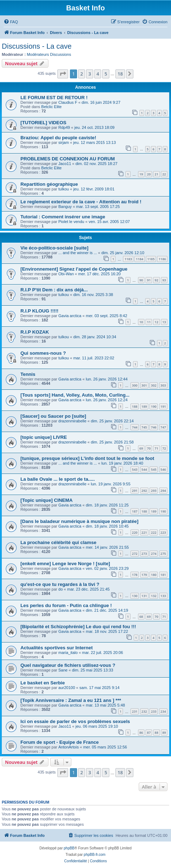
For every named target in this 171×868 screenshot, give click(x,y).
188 (135, 406)
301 (144, 385)
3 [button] (89, 74)
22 (164, 174)
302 (154, 385)
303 (163, 385)
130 (135, 596)
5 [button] (106, 74)
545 (154, 469)
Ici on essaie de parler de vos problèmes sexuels (75, 721)
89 (164, 733)
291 (135, 491)
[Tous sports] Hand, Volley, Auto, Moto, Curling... (75, 395)
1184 (140, 259)
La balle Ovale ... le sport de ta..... (58, 479)
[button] (63, 74)
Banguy (65, 207)
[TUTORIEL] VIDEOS (43, 123)
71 (156, 448)
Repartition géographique (49, 184)
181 (163, 575)
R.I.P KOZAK (35, 332)
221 (144, 532)
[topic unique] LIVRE (44, 437)
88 (156, 733)
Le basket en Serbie (43, 683)
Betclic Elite (51, 107)
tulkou (64, 189)
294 (163, 491)
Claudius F (68, 102)
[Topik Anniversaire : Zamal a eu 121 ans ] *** (71, 700)
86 (141, 733)
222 (154, 532)
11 (149, 322)
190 (154, 406)
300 (135, 385)
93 (164, 280)
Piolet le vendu (71, 222)
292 (144, 491)
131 (144, 596)
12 (156, 322)
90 (141, 280)
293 (154, 491)
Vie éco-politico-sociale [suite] (54, 248)
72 (164, 448)
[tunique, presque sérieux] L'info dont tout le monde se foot (87, 458)
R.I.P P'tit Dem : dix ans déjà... (54, 290)
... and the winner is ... (78, 253)
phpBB (69, 848)
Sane (63, 670)
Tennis (28, 374)
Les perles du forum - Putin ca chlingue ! (66, 605)
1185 (151, 259)
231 (135, 711)
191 (163, 406)
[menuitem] (11, 22)
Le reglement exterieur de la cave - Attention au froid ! (81, 202)
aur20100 (67, 688)
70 (149, 448)
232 (144, 711)
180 (154, 575)
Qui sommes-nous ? (43, 353)
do (61, 589)
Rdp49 (64, 127)
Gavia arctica (70, 316)
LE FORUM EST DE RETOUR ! (54, 98)
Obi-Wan (66, 274)
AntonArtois (69, 747)
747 (163, 427)
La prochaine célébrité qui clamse (58, 542)
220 (135, 532)
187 (135, 511)
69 (141, 448)
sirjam (64, 142)
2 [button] (82, 74)
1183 (128, 259)
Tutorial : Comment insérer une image (63, 217)
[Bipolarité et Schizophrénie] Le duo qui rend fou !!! (78, 627)
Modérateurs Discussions (49, 54)
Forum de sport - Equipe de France (60, 742)
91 (149, 280)
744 (135, 427)
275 (163, 554)
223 (163, 532)
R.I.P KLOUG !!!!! (39, 311)
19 (141, 174)
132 (154, 596)
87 (149, 733)
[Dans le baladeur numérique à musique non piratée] (79, 521)
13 (164, 322)
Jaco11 (65, 164)
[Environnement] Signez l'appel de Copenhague (74, 269)
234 (163, 711)
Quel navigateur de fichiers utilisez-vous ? (68, 665)
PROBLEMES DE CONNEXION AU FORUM (68, 159)
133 (163, 596)
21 (156, 174)
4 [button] (98, 74)
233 (154, 711)
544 (144, 469)
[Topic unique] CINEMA (47, 500)
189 (144, 406)
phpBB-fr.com (95, 855)
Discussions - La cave (37, 46)
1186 (162, 259)
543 (135, 469)
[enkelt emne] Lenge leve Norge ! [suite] (65, 564)
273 (144, 554)
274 (154, 554)
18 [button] (120, 74)
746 (154, 427)
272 (135, 554)
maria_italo (68, 653)
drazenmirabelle (72, 421)
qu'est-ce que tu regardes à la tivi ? (60, 584)
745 (144, 427)
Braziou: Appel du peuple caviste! (58, 138)
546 (163, 469)
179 (144, 575)
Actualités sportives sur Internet (57, 648)
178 (135, 575)
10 (141, 322)
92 (156, 280)
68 (141, 617)
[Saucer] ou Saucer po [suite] (53, 416)
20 (149, 174)
